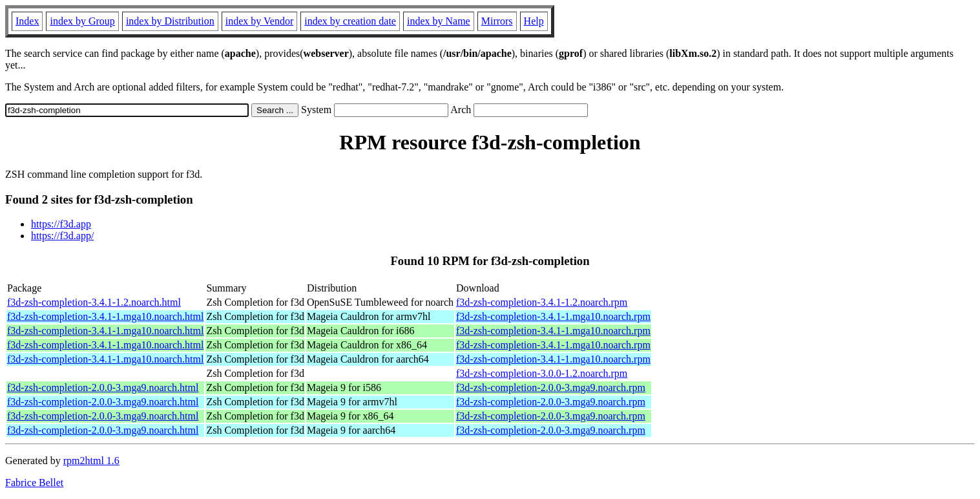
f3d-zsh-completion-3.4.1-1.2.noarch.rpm (542, 302)
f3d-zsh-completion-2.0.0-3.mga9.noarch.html (103, 388)
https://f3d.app (61, 224)
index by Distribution (170, 21)
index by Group (82, 21)
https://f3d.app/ (62, 236)
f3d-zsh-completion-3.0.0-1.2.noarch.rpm (542, 373)
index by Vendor (259, 21)
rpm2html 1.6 (91, 461)
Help (534, 21)
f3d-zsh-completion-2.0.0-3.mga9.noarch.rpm (551, 388)
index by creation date (350, 21)
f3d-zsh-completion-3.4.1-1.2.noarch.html (94, 302)
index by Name (439, 21)
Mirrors (497, 21)
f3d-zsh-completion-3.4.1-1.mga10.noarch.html (105, 316)
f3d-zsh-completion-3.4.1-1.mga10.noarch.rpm (553, 316)
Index (27, 21)
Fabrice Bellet (34, 483)
